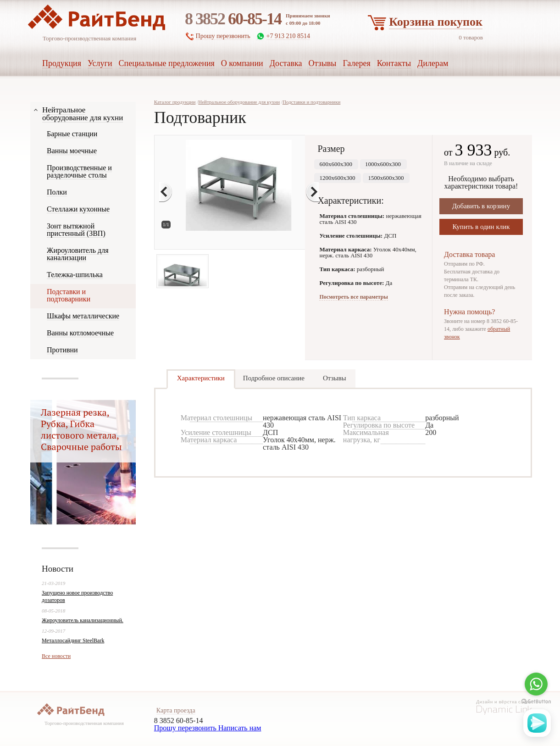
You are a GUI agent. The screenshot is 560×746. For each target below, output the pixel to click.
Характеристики (201, 378)
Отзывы (335, 378)
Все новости (56, 656)
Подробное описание (274, 378)
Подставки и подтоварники (312, 102)
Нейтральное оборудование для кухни (239, 102)
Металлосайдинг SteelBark (73, 640)
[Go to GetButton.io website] (536, 702)
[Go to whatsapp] (536, 684)
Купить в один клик (481, 227)
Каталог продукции (175, 102)
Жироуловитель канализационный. (83, 620)
